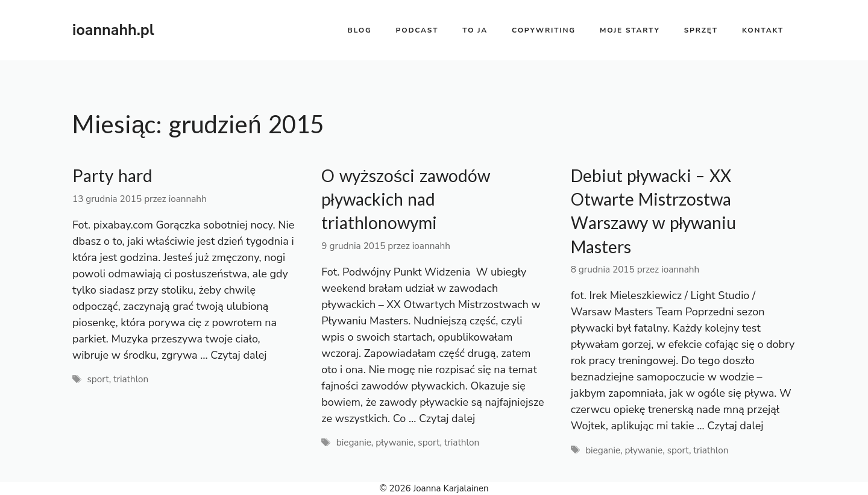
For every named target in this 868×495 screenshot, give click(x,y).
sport (98, 379)
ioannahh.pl (113, 30)
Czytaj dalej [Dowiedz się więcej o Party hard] (238, 355)
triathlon (131, 379)
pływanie (395, 443)
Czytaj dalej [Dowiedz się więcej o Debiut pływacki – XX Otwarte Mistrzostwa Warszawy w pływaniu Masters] (735, 426)
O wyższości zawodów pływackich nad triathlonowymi (406, 199)
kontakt (763, 30)
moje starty (630, 30)
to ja (475, 30)
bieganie (354, 443)
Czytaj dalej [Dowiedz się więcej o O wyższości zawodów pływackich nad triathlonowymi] (447, 418)
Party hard (112, 176)
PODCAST (417, 30)
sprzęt (701, 30)
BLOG (360, 30)
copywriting (544, 30)
